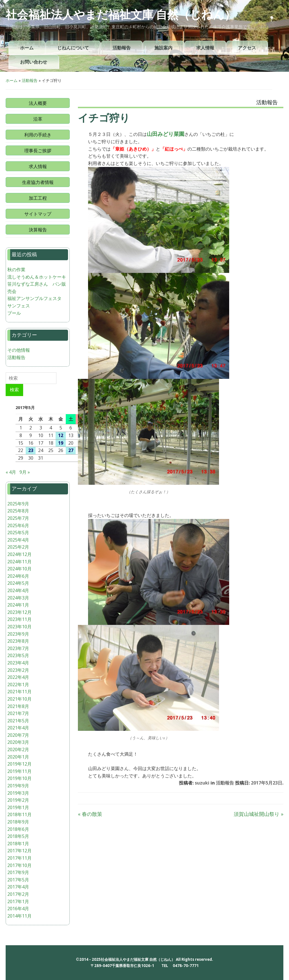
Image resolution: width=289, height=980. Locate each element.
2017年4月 (18, 887)
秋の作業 (16, 270)
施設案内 (163, 48)
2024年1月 (18, 605)
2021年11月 (19, 692)
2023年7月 (18, 648)
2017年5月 (18, 880)
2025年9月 (18, 504)
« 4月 (11, 472)
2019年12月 (19, 764)
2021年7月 (18, 713)
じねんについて (73, 48)
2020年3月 (18, 742)
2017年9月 (18, 872)
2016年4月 (18, 909)
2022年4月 (18, 677)
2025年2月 (18, 547)
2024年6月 (18, 576)
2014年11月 (19, 916)
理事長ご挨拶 (38, 151)
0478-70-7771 (186, 966)
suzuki (202, 783)
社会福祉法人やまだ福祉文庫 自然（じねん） (121, 15)
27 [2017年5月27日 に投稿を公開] (71, 450)
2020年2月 (18, 749)
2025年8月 (18, 511)
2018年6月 (18, 829)
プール (14, 313)
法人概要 (38, 103)
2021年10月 (19, 699)
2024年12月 (19, 554)
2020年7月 (18, 735)
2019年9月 (18, 786)
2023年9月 (18, 634)
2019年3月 (18, 793)
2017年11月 (19, 858)
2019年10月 (19, 778)
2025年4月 (18, 540)
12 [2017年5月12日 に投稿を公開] (61, 435)
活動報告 (122, 48)
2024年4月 (18, 590)
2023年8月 (18, 641)
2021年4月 (18, 728)
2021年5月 (18, 721)
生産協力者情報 (38, 182)
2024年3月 (18, 598)
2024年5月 (18, 583)
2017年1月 (18, 901)
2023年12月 (19, 612)
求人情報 (205, 48)
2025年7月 (18, 518)
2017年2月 (18, 894)
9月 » (25, 472)
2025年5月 (18, 533)
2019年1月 (18, 807)
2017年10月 (19, 865)
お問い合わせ (34, 62)
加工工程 (38, 198)
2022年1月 (18, 685)
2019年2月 (18, 800)
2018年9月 (18, 822)
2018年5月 (18, 836)
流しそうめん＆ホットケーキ (37, 277)
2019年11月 (19, 771)
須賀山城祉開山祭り (259, 814)
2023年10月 (19, 627)
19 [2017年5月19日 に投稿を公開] (61, 443)
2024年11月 (19, 562)
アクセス (247, 48)
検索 (14, 390)
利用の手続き (38, 135)
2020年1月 (18, 757)
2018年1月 (18, 844)
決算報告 (38, 230)
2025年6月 (18, 525)
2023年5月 (18, 655)
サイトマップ (38, 214)
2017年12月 (19, 851)
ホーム (27, 48)
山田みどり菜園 (166, 134)
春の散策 (90, 814)
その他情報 (19, 350)
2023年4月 (18, 663)
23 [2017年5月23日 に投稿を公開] (31, 450)
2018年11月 (19, 814)
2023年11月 (19, 619)
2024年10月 (19, 569)
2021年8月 (18, 706)
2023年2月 (18, 670)
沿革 (38, 119)
